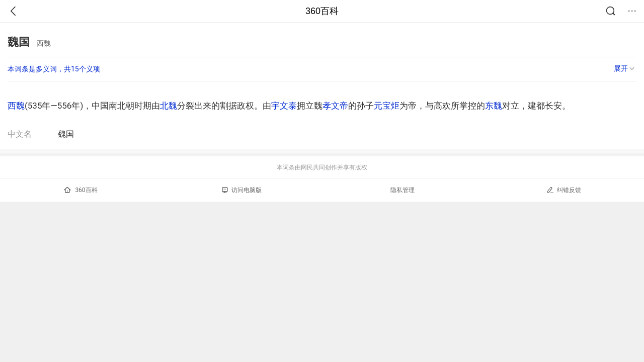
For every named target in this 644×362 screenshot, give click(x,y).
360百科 (322, 11)
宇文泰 (284, 106)
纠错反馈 (564, 190)
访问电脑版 (242, 190)
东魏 (494, 106)
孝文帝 (335, 106)
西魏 (16, 106)
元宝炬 (387, 106)
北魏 (169, 106)
